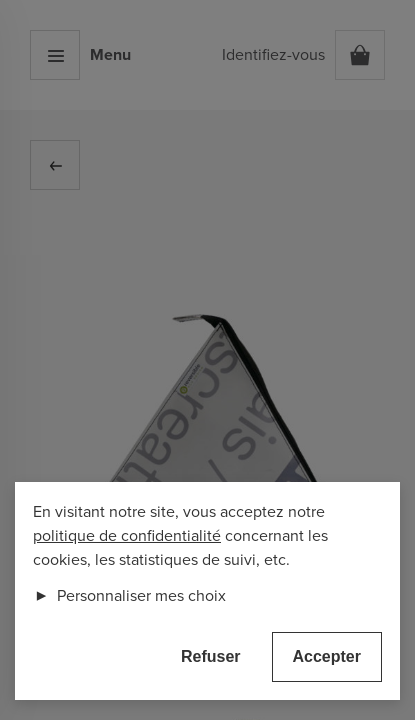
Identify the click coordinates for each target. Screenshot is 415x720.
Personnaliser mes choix (129, 596)
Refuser (211, 656)
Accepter (327, 656)
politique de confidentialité (127, 536)
